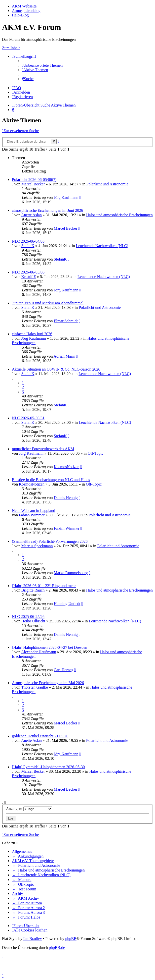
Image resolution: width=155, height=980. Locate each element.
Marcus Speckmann (37, 546)
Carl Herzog (63, 670)
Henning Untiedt (67, 604)
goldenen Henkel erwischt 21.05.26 (40, 736)
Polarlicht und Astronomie (107, 184)
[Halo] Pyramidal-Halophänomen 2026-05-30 (48, 767)
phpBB (71, 939)
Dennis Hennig (66, 498)
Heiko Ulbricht (33, 621)
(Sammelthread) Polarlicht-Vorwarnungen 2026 (50, 541)
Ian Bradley (33, 939)
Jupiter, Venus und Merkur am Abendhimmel (48, 303)
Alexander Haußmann (39, 652)
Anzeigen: (29, 809)
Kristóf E (29, 277)
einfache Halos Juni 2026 (32, 334)
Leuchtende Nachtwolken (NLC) (102, 246)
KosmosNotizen (66, 467)
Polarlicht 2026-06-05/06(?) (34, 180)
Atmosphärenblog (26, 11)
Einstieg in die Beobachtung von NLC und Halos (51, 480)
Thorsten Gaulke (35, 687)
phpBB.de (57, 948)
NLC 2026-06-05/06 (28, 272)
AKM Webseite (24, 6)
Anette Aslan (31, 215)
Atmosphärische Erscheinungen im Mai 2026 (48, 683)
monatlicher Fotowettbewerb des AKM (43, 449)
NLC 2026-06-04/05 (28, 241)
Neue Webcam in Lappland (34, 511)
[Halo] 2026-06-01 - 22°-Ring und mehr (44, 586)
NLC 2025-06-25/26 (28, 617)
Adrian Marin (65, 356)
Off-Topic (96, 453)
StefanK (28, 246)
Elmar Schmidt (66, 321)
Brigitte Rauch (33, 590)
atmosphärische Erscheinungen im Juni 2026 (47, 210)
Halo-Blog (20, 15)
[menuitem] (42, 65)
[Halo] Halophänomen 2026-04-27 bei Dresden (50, 647)
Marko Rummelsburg (71, 573)
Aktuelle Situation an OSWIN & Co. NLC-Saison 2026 (56, 369)
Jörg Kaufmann (66, 197)
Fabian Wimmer (32, 515)
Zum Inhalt (11, 48)
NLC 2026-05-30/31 (28, 418)
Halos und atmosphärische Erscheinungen (119, 215)
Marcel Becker (33, 184)
